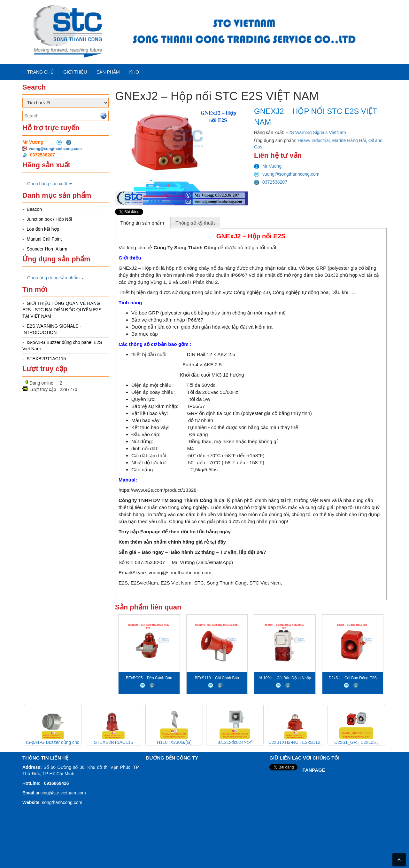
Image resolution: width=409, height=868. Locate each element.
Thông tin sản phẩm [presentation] (142, 223)
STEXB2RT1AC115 (46, 359)
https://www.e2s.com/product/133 (155, 490)
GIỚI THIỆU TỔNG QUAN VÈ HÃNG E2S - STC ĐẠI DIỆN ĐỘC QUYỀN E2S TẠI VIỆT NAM (62, 310)
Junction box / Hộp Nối (49, 219)
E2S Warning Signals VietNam (316, 132)
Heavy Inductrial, (315, 140)
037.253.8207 (150, 562)
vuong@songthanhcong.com (55, 149)
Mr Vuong (268, 166)
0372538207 (271, 182)
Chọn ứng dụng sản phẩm (56, 278)
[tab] (142, 223)
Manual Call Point (44, 239)
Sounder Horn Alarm (47, 249)
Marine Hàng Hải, (350, 140)
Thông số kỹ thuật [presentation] (195, 223)
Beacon (34, 209)
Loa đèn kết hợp (43, 229)
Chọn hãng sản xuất (50, 184)
